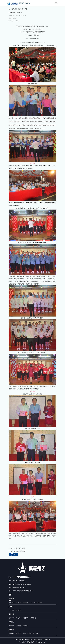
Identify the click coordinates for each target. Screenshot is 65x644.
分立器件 (12, 610)
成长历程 (26, 602)
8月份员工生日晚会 (20, 548)
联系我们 (19, 633)
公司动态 (25, 9)
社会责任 (26, 626)
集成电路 (19, 610)
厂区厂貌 (33, 602)
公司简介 (12, 602)
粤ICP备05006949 (41, 642)
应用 (37, 633)
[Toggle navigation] (56, 3)
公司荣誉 (39, 602)
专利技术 (19, 618)
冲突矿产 (26, 618)
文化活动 (19, 626)
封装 (24, 633)
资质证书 (12, 618)
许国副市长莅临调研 (20, 551)
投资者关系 (31, 633)
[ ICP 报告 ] (33, 618)
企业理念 (12, 626)
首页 (19, 9)
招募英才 (12, 633)
